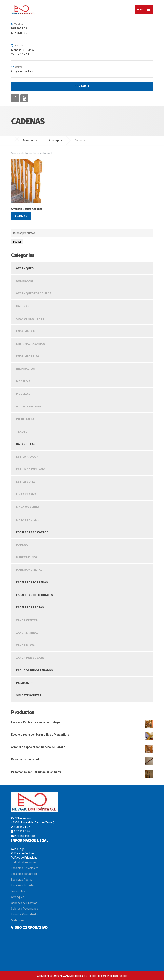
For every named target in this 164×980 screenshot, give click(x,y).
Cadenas (23, 306)
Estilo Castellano (31, 469)
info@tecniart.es (25, 836)
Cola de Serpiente (30, 318)
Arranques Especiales (34, 293)
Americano (24, 281)
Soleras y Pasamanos (25, 909)
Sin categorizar (29, 695)
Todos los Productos (24, 862)
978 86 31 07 (22, 827)
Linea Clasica (26, 494)
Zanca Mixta (25, 645)
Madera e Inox (27, 557)
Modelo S (23, 394)
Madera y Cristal (29, 570)
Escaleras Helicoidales (34, 595)
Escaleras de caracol (33, 532)
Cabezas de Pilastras (24, 903)
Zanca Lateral (27, 633)
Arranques (25, 268)
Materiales (18, 920)
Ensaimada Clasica (30, 343)
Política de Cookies (23, 853)
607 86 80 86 (22, 831)
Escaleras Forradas (32, 582)
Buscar (17, 242)
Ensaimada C (25, 331)
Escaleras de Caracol (24, 874)
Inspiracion (25, 369)
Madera (22, 545)
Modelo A (23, 381)
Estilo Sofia (25, 482)
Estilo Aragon (27, 457)
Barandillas (26, 444)
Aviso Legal (18, 849)
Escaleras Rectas (22, 880)
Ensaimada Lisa (27, 356)
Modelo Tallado (28, 406)
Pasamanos (25, 683)
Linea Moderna (27, 507)
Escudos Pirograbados (34, 670)
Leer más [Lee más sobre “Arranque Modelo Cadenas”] (21, 216)
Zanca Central (28, 620)
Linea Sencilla (27, 519)
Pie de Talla (25, 419)
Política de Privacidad (24, 858)
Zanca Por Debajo (30, 658)
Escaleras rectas (30, 607)
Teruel (22, 431)
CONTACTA (82, 86)
